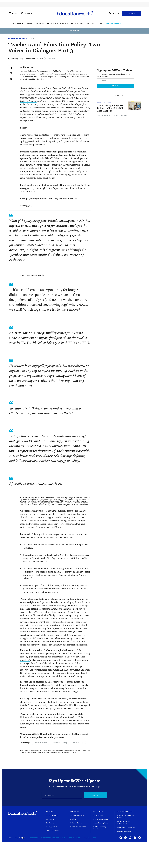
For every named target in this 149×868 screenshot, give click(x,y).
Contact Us (74, 811)
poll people (47, 171)
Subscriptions (98, 815)
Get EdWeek (98, 811)
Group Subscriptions (101, 823)
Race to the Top (78, 743)
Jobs (108, 24)
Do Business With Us (125, 811)
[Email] (62, 795)
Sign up (96, 795)
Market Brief (121, 24)
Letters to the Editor (77, 815)
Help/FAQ (73, 819)
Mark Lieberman (103, 115)
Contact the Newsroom (78, 827)
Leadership (26, 24)
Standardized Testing (60, 743)
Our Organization (52, 815)
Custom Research (124, 831)
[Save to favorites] (11, 73)
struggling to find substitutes (33, 638)
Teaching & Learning (65, 24)
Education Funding (18, 39)
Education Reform (41, 743)
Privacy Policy (90, 838)
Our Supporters (51, 827)
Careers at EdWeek (53, 831)
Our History (50, 819)
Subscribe (132, 13)
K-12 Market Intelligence (126, 827)
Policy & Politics (43, 24)
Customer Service (76, 823)
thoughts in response (48, 135)
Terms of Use (75, 838)
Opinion (99, 24)
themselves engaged (40, 645)
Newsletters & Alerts (101, 819)
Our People (50, 823)
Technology (85, 24)
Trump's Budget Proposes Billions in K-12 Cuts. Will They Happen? (110, 108)
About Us (49, 811)
